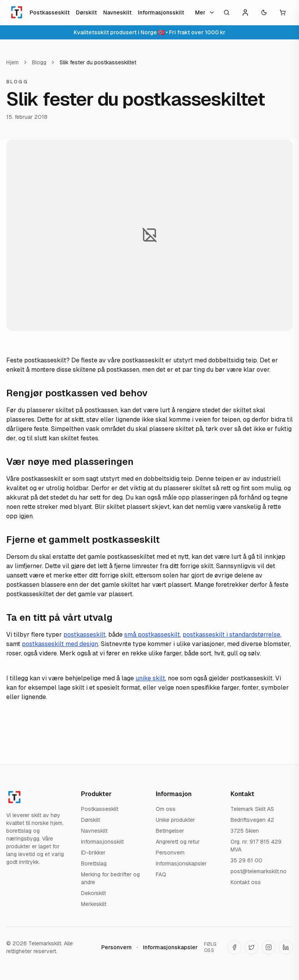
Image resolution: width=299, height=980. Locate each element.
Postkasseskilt (50, 12)
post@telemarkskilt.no (259, 871)
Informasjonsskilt (161, 12)
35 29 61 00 (246, 860)
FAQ (161, 874)
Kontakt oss (246, 882)
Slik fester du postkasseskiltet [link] (98, 62)
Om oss (166, 809)
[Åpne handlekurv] (283, 12)
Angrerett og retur (178, 842)
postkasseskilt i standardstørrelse (231, 635)
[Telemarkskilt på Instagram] (269, 947)
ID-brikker (93, 853)
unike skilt (150, 678)
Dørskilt (86, 12)
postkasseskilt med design (60, 644)
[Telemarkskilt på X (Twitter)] (252, 947)
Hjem (12, 62)
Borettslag (94, 863)
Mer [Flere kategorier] (205, 12)
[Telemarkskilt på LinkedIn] (286, 947)
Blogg (39, 62)
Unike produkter (175, 820)
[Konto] (245, 12)
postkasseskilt (84, 635)
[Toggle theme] (264, 12)
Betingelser (170, 831)
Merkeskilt (94, 904)
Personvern (170, 853)
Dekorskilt (93, 893)
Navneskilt (117, 12)
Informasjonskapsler (181, 863)
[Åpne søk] (227, 12)
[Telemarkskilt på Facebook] (234, 947)
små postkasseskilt (152, 635)
